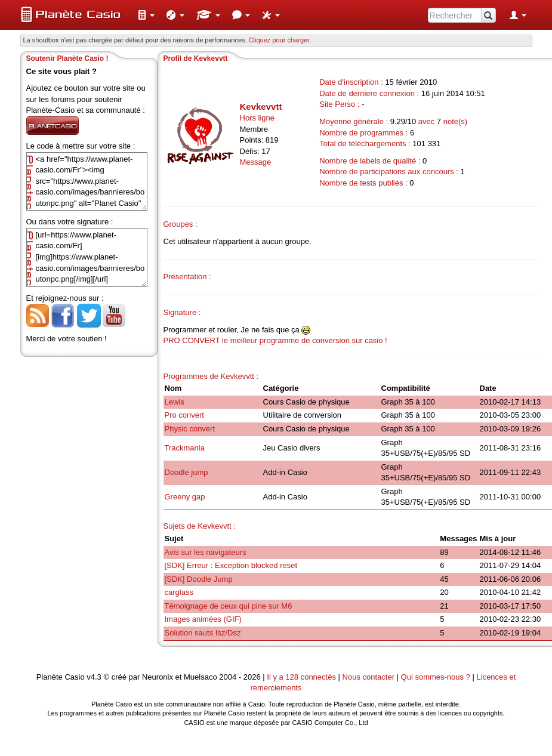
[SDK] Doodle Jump (199, 579)
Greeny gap (185, 497)
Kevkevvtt (261, 107)
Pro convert (184, 415)
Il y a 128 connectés (302, 677)
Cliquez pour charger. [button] (280, 40)
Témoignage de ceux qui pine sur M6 (229, 606)
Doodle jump (186, 472)
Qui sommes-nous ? (436, 677)
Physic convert (190, 429)
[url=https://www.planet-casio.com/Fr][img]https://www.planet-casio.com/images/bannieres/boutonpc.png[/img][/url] (87, 257)
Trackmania (185, 448)
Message (256, 162)
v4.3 (94, 677)
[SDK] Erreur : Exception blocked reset (231, 565)
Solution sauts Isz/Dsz (203, 633)
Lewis (175, 402)
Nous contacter (368, 677)
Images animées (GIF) (203, 619)
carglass (179, 592)
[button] (146, 15)
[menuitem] (146, 15)
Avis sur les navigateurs (206, 552)
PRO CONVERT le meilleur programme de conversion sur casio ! (275, 340)
